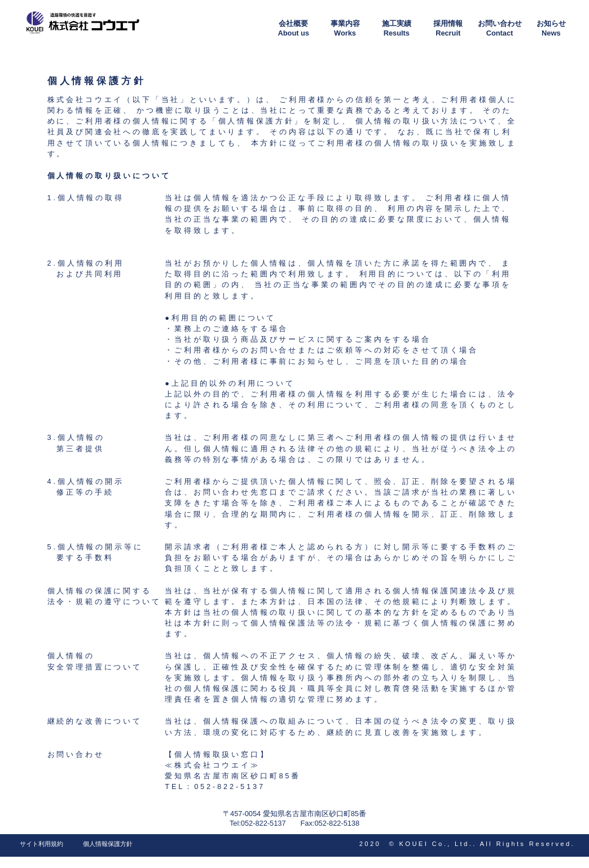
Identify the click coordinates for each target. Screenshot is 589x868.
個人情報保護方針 (108, 844)
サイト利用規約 (41, 844)
